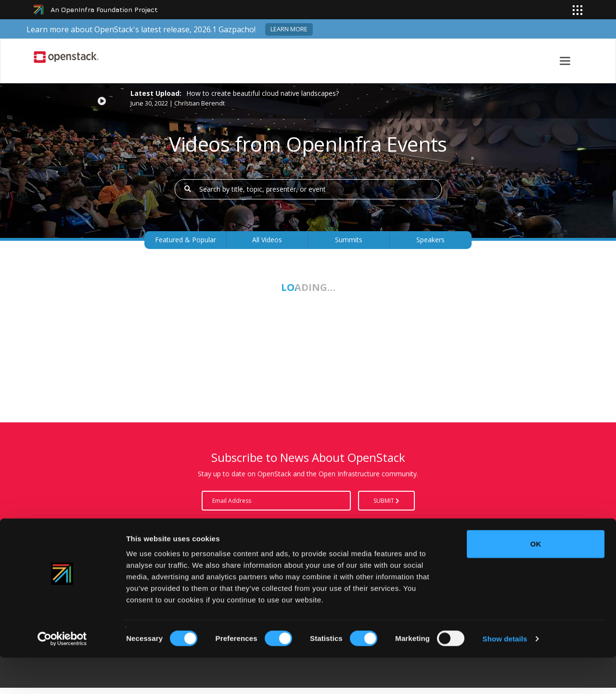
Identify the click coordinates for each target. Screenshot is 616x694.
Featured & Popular (186, 240)
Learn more (289, 29)
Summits (349, 240)
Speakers (430, 240)
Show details (505, 675)
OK (536, 580)
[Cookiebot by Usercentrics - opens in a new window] (62, 675)
